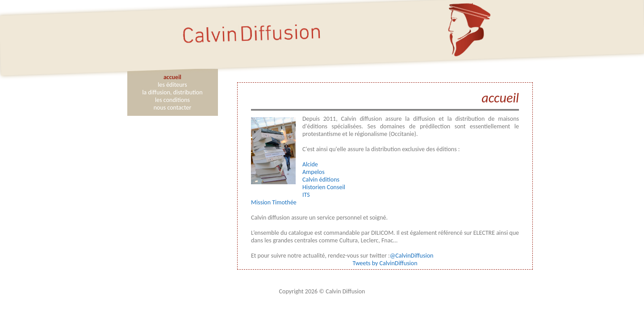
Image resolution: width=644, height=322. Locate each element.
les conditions (172, 100)
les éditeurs (172, 85)
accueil (172, 77)
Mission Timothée (274, 202)
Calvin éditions (321, 180)
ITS (306, 195)
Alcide (310, 164)
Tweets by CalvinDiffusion (385, 263)
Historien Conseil (324, 187)
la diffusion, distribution (172, 92)
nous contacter (173, 108)
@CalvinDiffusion (412, 256)
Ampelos (314, 172)
